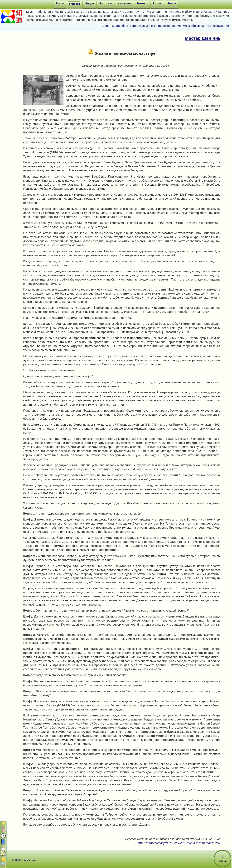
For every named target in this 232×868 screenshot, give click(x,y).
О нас (157, 3)
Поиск (171, 3)
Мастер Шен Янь (203, 38)
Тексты (74, 4)
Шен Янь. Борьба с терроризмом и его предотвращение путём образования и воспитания (165, 26)
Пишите (142, 3)
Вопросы (106, 3)
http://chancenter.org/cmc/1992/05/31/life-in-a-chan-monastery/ (179, 843)
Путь (60, 3)
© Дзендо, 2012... (24, 860)
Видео (89, 3)
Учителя (124, 3)
